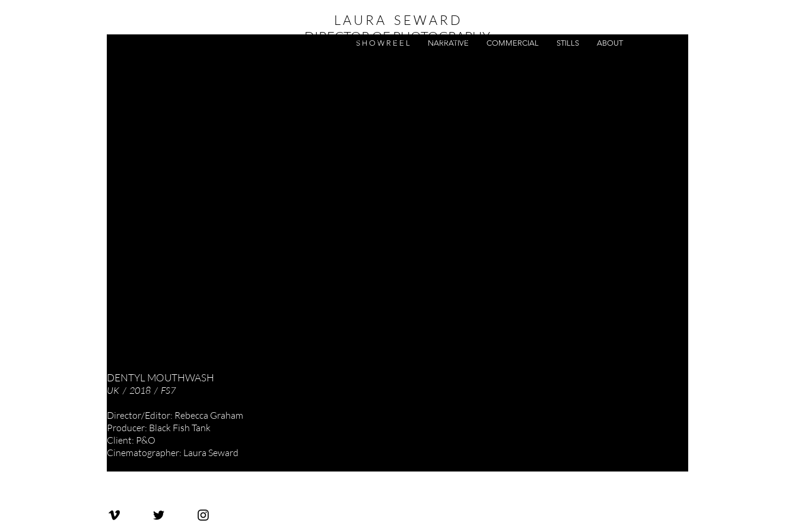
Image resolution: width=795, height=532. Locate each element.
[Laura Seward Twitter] (159, 515)
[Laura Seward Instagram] (203, 515)
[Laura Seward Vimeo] (114, 515)
